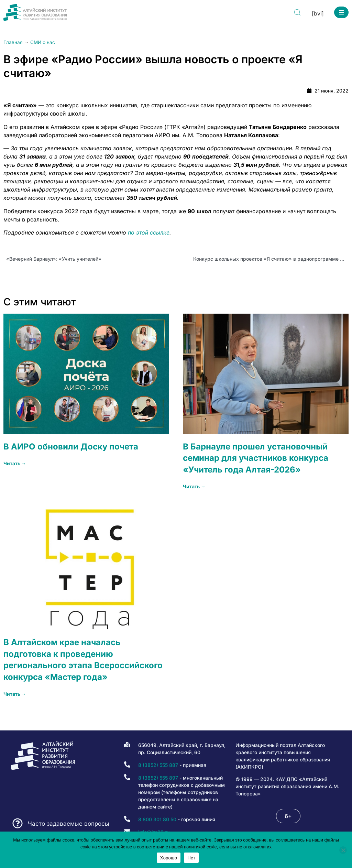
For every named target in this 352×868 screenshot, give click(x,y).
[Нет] (343, 850)
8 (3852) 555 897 (158, 778)
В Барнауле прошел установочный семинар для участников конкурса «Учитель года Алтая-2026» (256, 458)
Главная (13, 42)
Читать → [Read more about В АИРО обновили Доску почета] (15, 463)
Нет (191, 858)
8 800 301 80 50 (157, 819)
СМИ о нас (43, 42)
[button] (341, 12)
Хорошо (169, 858)
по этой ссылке (149, 232)
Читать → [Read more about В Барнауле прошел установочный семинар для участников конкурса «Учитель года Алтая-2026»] (194, 486)
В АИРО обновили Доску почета (71, 447)
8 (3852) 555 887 (158, 765)
